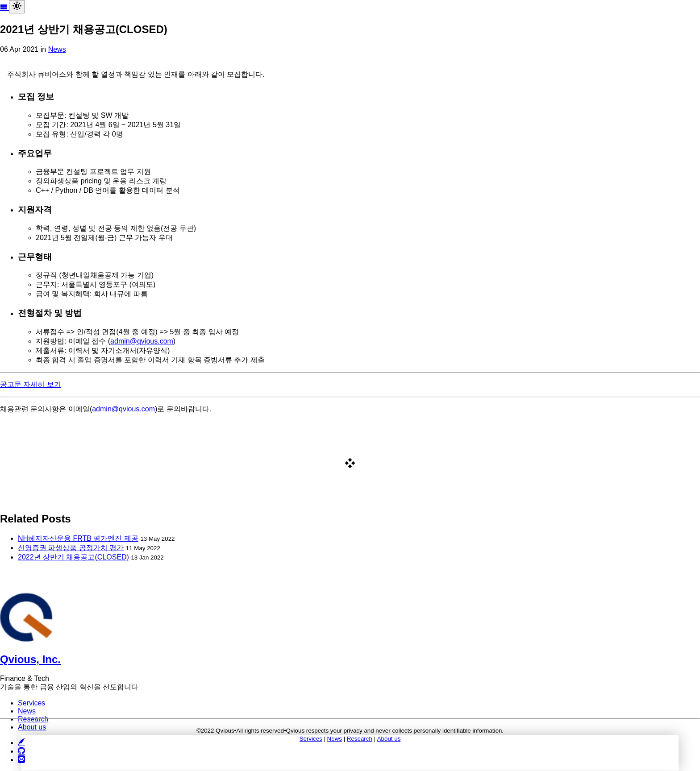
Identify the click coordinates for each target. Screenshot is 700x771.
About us (389, 739)
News (57, 49)
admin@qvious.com (142, 341)
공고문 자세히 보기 (31, 384)
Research (360, 739)
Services (311, 739)
